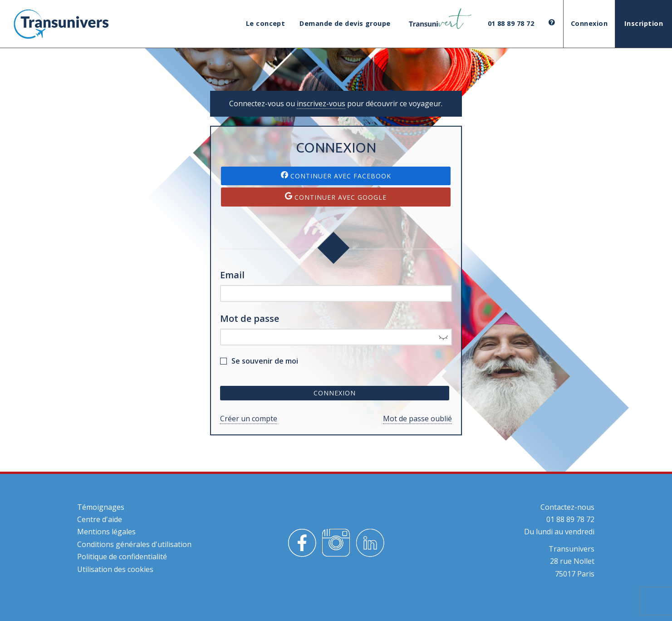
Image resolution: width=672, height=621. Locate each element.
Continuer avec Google (336, 197)
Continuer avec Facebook (336, 176)
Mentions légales (106, 532)
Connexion (589, 23)
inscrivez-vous (321, 103)
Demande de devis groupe (345, 23)
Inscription (644, 23)
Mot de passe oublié (417, 419)
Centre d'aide (100, 519)
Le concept (266, 23)
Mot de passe (250, 318)
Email (232, 275)
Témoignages (101, 507)
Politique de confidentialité (122, 557)
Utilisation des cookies (115, 569)
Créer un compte (249, 419)
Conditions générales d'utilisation (134, 544)
